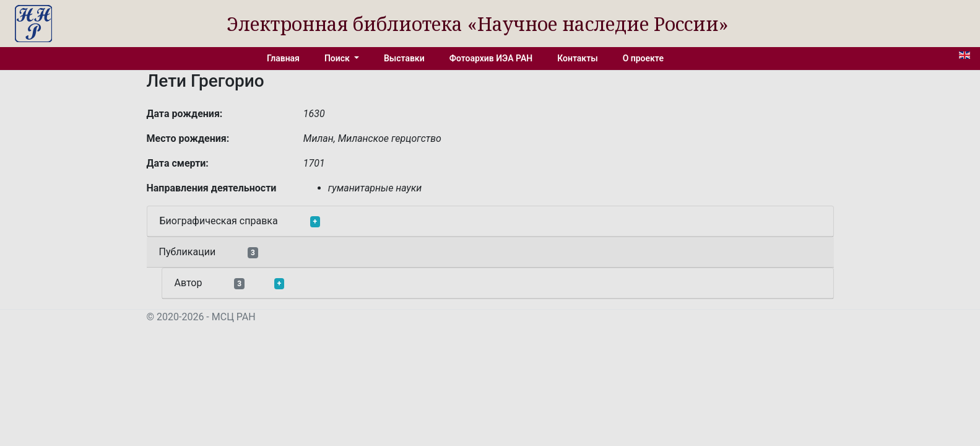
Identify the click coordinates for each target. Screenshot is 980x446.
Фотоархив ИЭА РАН (491, 58)
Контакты (577, 58)
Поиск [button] (338, 58)
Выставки (404, 58)
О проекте (643, 58)
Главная (283, 58)
